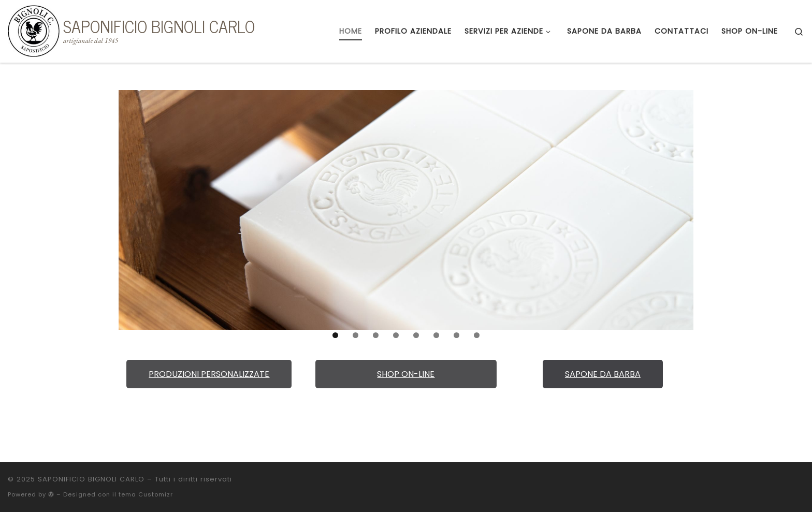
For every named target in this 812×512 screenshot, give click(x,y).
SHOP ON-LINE (406, 374)
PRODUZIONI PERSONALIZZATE (209, 374)
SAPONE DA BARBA (603, 374)
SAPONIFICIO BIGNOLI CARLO (91, 479)
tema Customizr (146, 494)
